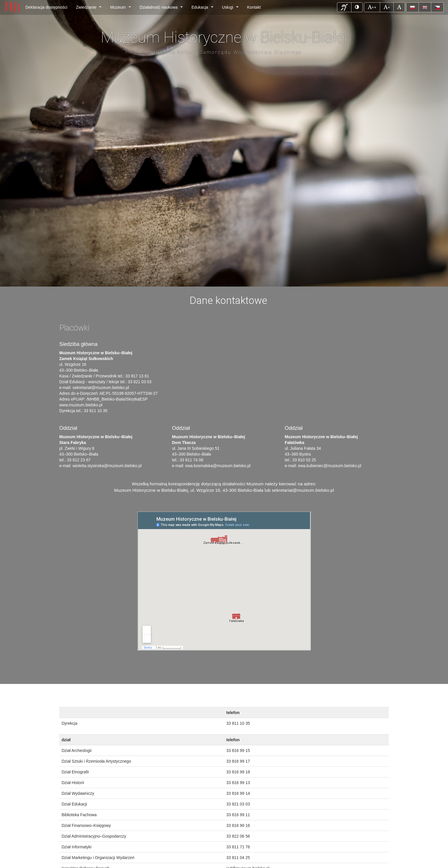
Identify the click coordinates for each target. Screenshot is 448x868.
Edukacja (203, 9)
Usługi (231, 9)
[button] (344, 7)
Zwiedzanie (90, 9)
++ (374, 7)
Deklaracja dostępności (46, 7)
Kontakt (254, 7)
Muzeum (122, 9)
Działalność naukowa (162, 9)
